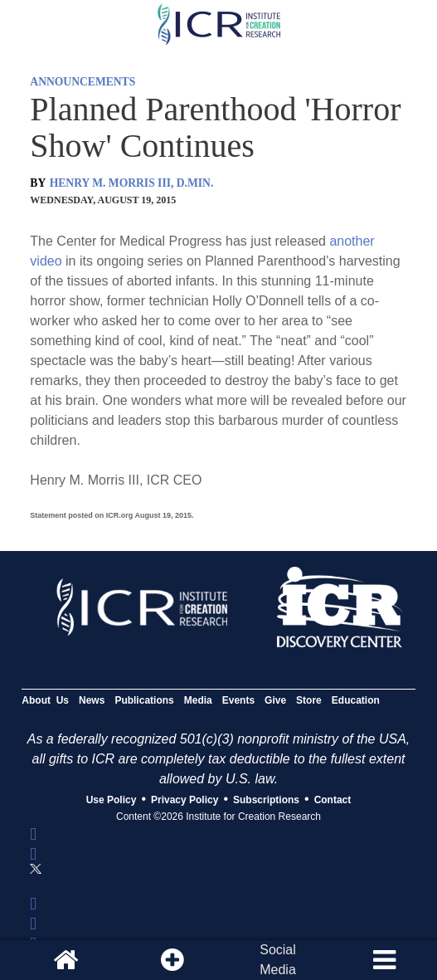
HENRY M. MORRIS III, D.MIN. (132, 183)
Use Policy (112, 800)
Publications (144, 700)
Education (356, 700)
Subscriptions (266, 800)
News (92, 700)
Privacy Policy (185, 800)
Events (238, 700)
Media (198, 700)
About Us (45, 700)
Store (309, 700)
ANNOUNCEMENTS (83, 82)
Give (275, 700)
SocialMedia (278, 960)
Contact (333, 800)
